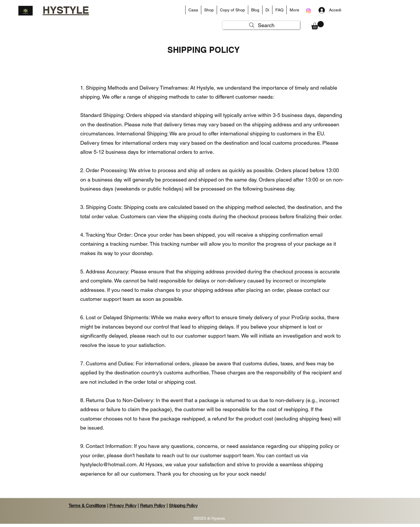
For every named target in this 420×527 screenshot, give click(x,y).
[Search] (261, 25)
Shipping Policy (183, 506)
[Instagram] (308, 11)
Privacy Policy (123, 506)
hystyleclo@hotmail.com (108, 464)
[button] (209, 10)
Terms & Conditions (87, 506)
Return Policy (153, 506)
